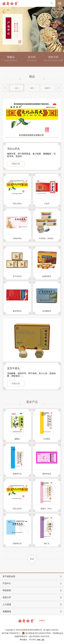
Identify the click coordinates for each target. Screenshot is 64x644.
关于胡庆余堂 (9, 576)
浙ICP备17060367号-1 (11, 633)
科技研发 (7, 590)
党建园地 (7, 611)
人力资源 (7, 605)
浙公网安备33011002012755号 (37, 633)
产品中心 (7, 583)
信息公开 (7, 597)
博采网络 (32, 640)
